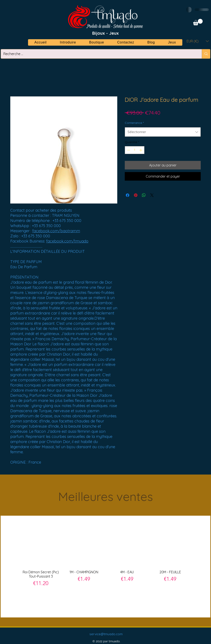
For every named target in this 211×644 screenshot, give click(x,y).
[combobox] (163, 132)
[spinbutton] (135, 150)
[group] (105, 566)
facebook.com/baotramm (56, 231)
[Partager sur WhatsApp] (144, 195)
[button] (198, 22)
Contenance (134, 123)
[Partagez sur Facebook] (128, 195)
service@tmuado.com (106, 634)
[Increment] (141, 150)
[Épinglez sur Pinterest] (136, 195)
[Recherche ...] (98, 54)
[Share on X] (152, 195)
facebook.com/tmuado (67, 241)
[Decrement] (128, 150)
